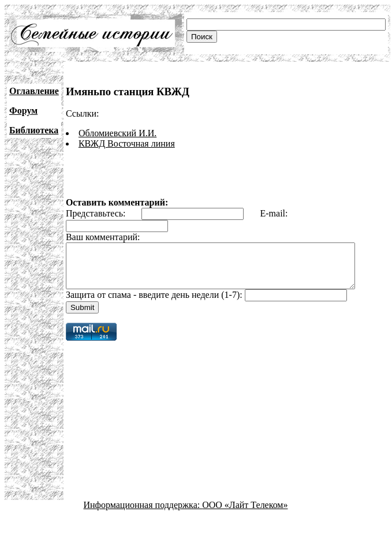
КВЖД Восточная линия (127, 143)
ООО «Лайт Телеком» (245, 514)
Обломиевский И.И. (117, 133)
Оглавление (34, 91)
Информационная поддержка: (143, 514)
